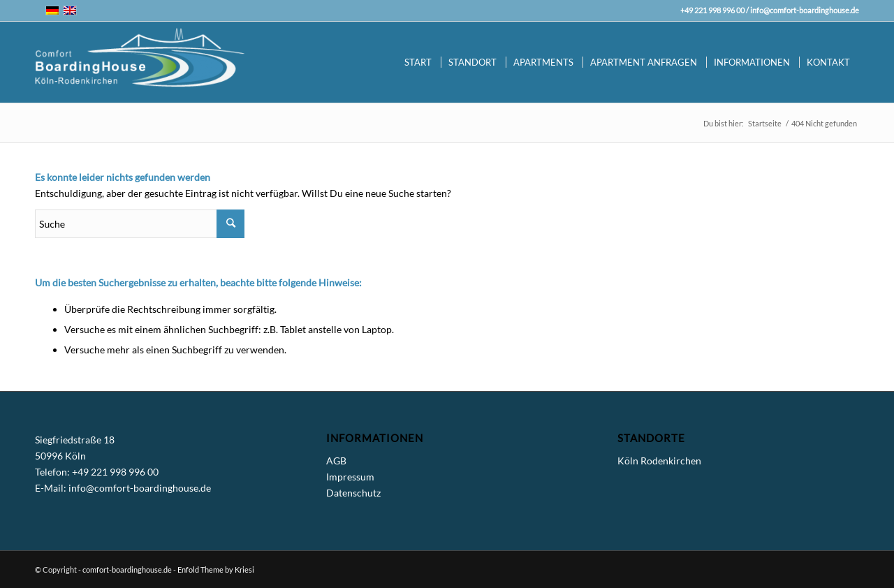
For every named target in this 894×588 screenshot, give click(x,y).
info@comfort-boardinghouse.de (805, 10)
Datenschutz (353, 493)
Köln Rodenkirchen (659, 461)
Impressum (350, 477)
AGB (336, 461)
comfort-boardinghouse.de (127, 569)
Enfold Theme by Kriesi (216, 569)
